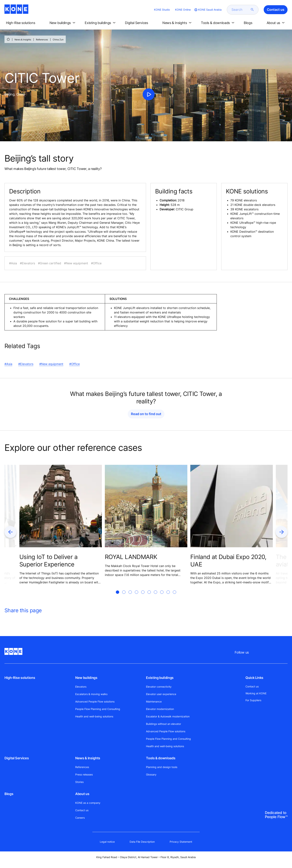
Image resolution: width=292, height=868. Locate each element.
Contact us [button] (276, 10)
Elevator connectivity (159, 687)
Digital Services (17, 758)
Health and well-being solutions (94, 716)
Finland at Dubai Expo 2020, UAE (228, 561)
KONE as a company (88, 803)
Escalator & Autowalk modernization (168, 716)
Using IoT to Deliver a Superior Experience (48, 561)
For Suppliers (253, 700)
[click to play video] (149, 94)
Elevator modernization (160, 709)
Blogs (9, 794)
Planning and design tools (162, 767)
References (42, 40)
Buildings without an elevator (164, 724)
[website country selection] (208, 10)
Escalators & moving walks (91, 694)
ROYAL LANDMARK (131, 557)
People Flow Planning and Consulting (98, 709)
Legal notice (107, 842)
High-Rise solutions (20, 678)
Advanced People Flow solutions (95, 701)
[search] (240, 10)
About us (82, 794)
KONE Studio (162, 10)
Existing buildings (160, 678)
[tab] (118, 597)
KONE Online (183, 10)
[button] (24, 23)
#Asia (8, 364)
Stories (79, 782)
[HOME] (8, 39)
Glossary (151, 774)
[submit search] (252, 10)
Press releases (84, 774)
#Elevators (26, 364)
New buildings (86, 678)
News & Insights (23, 40)
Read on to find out (146, 414)
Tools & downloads (161, 758)
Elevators (81, 687)
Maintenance (154, 701)
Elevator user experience (161, 694)
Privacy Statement (181, 842)
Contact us (82, 810)
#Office (74, 364)
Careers (80, 818)
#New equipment (51, 364)
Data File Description (142, 842)
